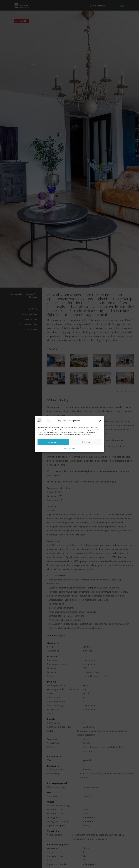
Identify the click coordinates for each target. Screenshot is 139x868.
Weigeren (86, 442)
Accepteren (53, 442)
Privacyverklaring (69, 448)
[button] (100, 421)
